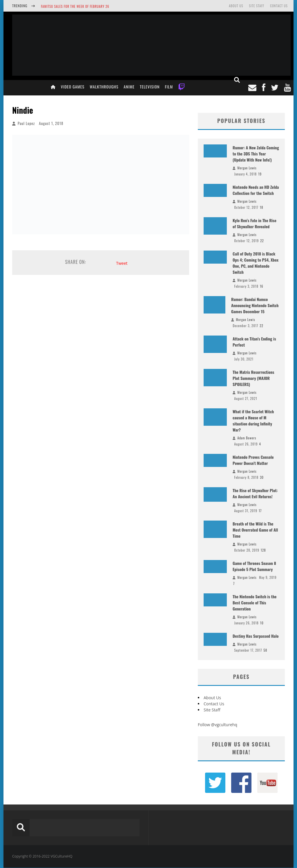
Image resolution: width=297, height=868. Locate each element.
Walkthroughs (104, 87)
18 (262, 207)
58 (265, 650)
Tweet (122, 263)
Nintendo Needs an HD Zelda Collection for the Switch (256, 190)
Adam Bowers (247, 438)
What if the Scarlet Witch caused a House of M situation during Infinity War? (253, 421)
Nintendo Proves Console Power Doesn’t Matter (253, 460)
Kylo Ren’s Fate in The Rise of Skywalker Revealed (255, 223)
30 (262, 477)
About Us (236, 6)
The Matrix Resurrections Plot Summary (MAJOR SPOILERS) (253, 378)
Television (150, 87)
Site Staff (257, 6)
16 (262, 286)
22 (262, 241)
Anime (129, 87)
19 (260, 174)
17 (260, 511)
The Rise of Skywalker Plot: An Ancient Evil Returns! (255, 493)
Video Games (73, 87)
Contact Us (279, 6)
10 (262, 623)
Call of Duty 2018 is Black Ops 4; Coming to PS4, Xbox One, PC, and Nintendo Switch (256, 263)
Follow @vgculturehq (218, 725)
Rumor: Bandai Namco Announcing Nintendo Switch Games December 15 (255, 305)
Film (169, 87)
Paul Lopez (26, 123)
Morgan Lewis (247, 168)
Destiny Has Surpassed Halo (256, 636)
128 (263, 550)
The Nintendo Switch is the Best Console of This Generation (255, 602)
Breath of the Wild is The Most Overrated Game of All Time (255, 530)
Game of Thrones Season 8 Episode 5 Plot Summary (254, 566)
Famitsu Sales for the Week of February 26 (75, 6)
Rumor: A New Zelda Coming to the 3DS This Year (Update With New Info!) (256, 154)
